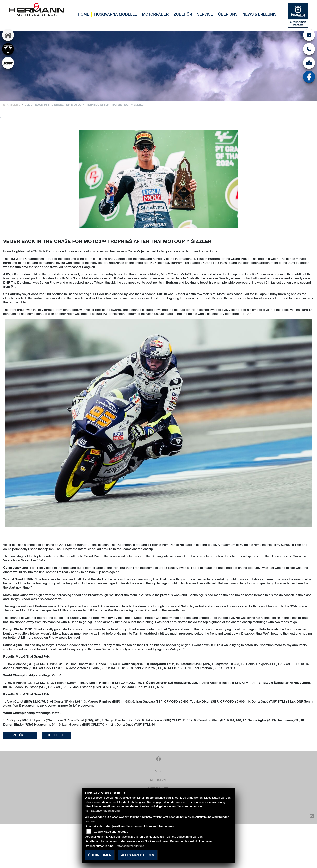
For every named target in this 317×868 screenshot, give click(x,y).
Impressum (158, 779)
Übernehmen (100, 855)
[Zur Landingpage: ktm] (8, 63)
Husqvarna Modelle (116, 14)
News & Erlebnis (259, 14)
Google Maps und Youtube (111, 832)
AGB (158, 771)
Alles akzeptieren (138, 855)
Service (205, 14)
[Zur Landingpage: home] (8, 35)
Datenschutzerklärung (105, 810)
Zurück (20, 735)
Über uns (228, 14)
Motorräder (155, 14)
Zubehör (183, 14)
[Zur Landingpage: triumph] (8, 49)
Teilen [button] (56, 735)
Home (83, 14)
